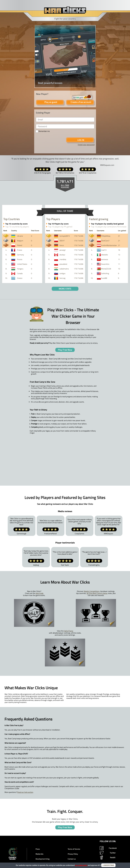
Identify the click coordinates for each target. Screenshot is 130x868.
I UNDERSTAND (108, 865)
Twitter (108, 853)
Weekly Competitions (92, 591)
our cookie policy (81, 865)
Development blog (42, 859)
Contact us (72, 859)
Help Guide (39, 593)
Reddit (108, 857)
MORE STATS (65, 289)
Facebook (108, 848)
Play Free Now (65, 350)
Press (38, 849)
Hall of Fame (69, 631)
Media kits (39, 854)
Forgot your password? (86, 145)
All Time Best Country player (97, 593)
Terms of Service (74, 849)
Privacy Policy (73, 854)
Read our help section (25, 792)
